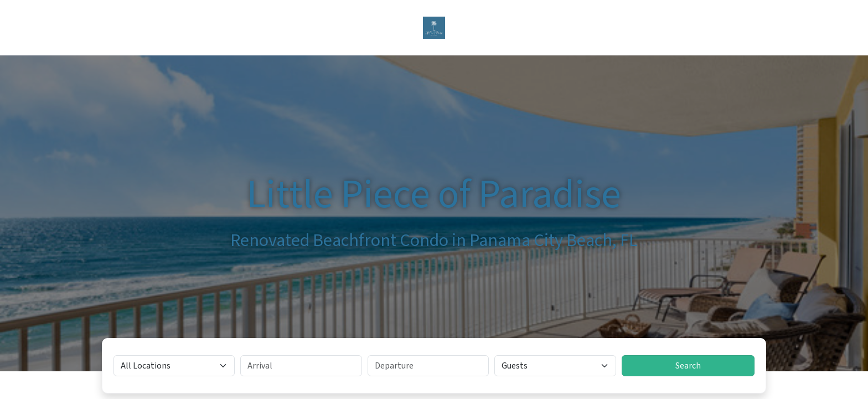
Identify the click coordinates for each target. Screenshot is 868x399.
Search (688, 366)
